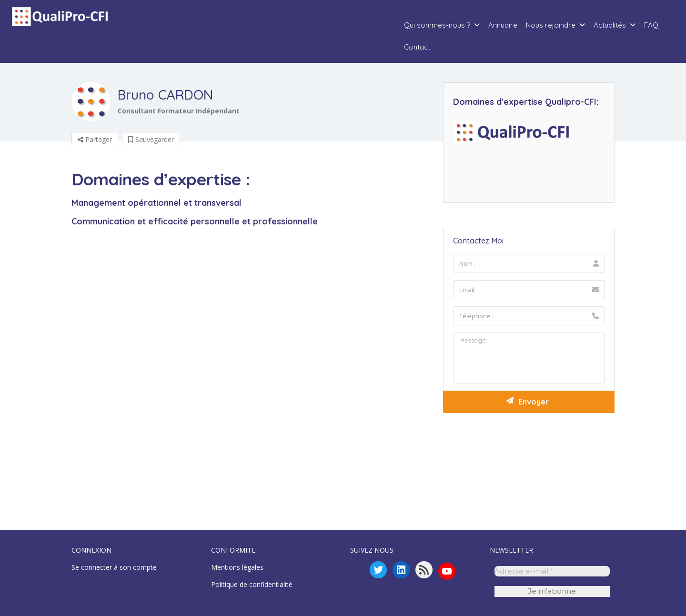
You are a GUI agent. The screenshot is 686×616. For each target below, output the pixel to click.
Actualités (610, 25)
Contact (417, 47)
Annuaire (503, 25)
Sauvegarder (151, 139)
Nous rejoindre (551, 25)
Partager (95, 139)
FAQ (651, 25)
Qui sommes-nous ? (437, 25)
